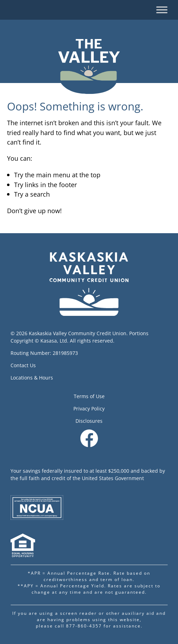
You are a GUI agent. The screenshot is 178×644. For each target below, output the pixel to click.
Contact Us (23, 365)
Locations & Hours (32, 378)
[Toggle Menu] (162, 10)
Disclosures (89, 421)
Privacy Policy (89, 409)
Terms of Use (89, 396)
